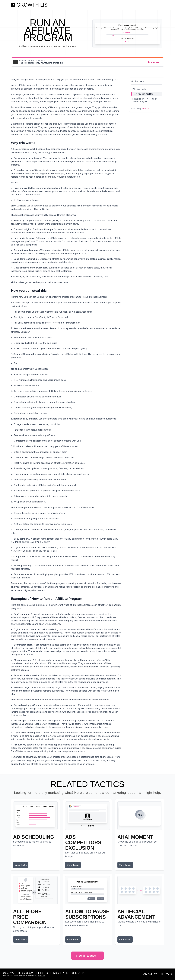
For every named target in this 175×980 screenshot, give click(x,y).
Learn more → (155, 62)
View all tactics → (87, 956)
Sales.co (145, 109)
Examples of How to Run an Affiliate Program (145, 100)
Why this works (139, 89)
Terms (166, 974)
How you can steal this (143, 94)
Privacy (150, 974)
